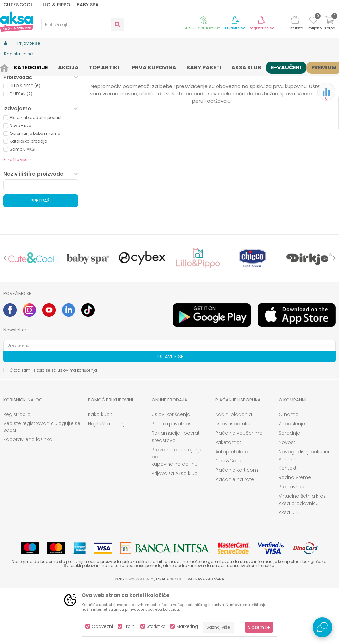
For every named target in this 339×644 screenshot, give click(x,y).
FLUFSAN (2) (21, 149)
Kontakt (288, 523)
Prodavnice (292, 541)
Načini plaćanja (234, 469)
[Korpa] (330, 24)
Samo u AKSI (23, 204)
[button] (83, 25)
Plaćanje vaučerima (239, 488)
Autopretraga (224, 78)
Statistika (156, 627)
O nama (289, 469)
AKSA (8, 67)
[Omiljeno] (313, 21)
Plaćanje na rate (235, 534)
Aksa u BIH (291, 567)
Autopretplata (232, 506)
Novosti (288, 497)
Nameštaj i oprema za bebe (70, 67)
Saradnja (290, 488)
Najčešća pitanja (108, 478)
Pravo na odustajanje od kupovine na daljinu (177, 511)
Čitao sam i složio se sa (53, 425)
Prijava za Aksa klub (175, 528)
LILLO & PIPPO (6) (25, 141)
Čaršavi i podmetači (179, 67)
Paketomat (228, 497)
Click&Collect (231, 515)
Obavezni (102, 627)
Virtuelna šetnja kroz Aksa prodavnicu (302, 554)
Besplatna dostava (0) (40, 117)
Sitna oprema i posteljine (128, 67)
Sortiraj (254, 78)
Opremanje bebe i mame (35, 188)
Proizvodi (28, 67)
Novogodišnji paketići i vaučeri (305, 510)
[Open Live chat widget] (322, 627)
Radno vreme (295, 532)
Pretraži (41, 255)
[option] (31, 313)
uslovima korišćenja (77, 425)
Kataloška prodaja (28, 196)
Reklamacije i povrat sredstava (176, 491)
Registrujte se (262, 28)
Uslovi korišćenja (171, 469)
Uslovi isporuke (233, 478)
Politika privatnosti (173, 478)
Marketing (187, 627)
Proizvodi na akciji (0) (38, 107)
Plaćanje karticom (237, 525)
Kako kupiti (101, 469)
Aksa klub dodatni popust (36, 172)
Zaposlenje (292, 478)
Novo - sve (20, 180)
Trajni (130, 627)
